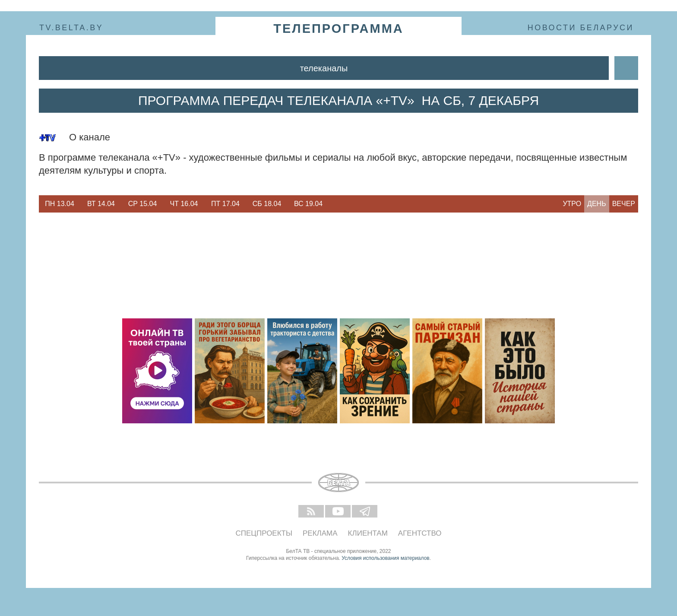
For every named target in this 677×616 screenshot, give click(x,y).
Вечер (624, 204)
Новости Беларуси (581, 28)
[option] (60, 204)
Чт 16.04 (184, 204)
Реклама (320, 533)
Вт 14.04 (101, 204)
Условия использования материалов (385, 558)
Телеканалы (324, 68)
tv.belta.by (71, 28)
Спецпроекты (264, 533)
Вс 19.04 (308, 204)
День (597, 204)
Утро (572, 204)
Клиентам (368, 533)
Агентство (420, 533)
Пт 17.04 (225, 204)
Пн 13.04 (60, 204)
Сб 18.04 (267, 204)
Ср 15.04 (143, 204)
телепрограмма (338, 29)
